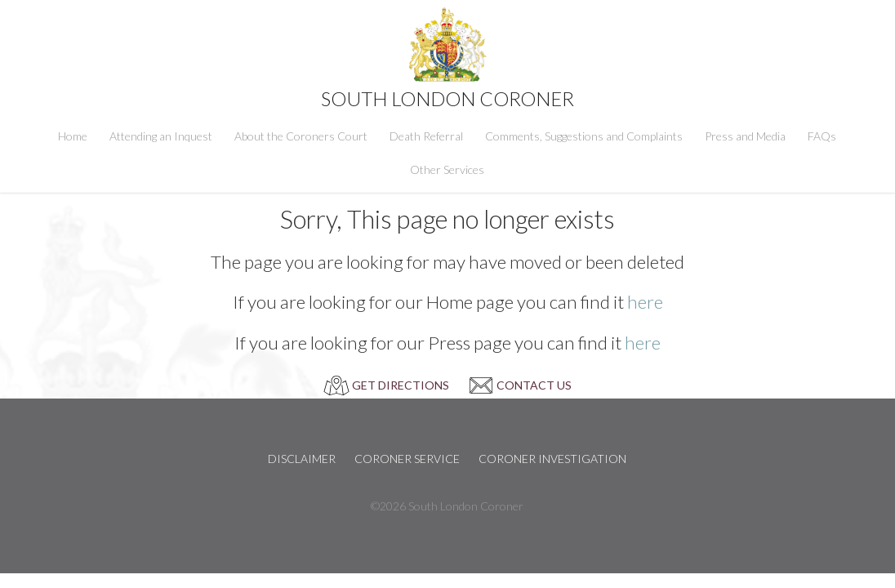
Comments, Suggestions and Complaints (584, 136)
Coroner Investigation (552, 459)
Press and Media (745, 136)
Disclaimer (302, 459)
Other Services (447, 169)
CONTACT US (534, 385)
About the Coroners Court (301, 136)
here (645, 302)
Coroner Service (407, 459)
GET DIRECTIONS (401, 385)
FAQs (822, 136)
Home (73, 136)
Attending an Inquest (161, 136)
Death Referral (426, 136)
